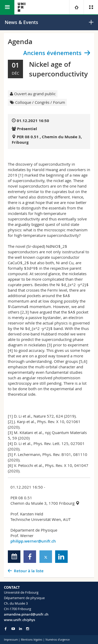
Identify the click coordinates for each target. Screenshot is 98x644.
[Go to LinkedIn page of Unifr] (21, 629)
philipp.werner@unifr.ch (33, 541)
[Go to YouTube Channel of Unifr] (13, 629)
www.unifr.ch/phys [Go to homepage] (19, 620)
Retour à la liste (29, 571)
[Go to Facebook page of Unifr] (6, 629)
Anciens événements (52, 53)
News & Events (21, 22)
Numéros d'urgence (58, 640)
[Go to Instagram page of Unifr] (28, 629)
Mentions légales (32, 640)
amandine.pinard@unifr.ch (26, 614)
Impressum (11, 640)
